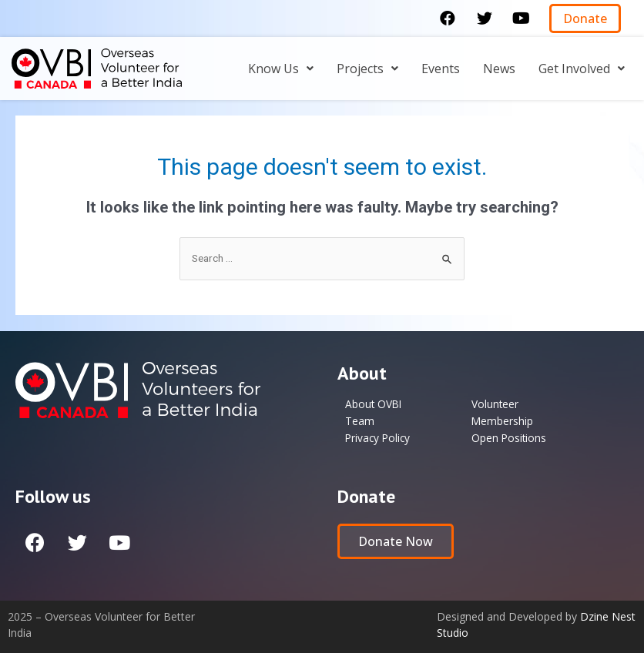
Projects (367, 69)
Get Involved (582, 69)
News (499, 69)
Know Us (281, 69)
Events (441, 69)
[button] (585, 18)
